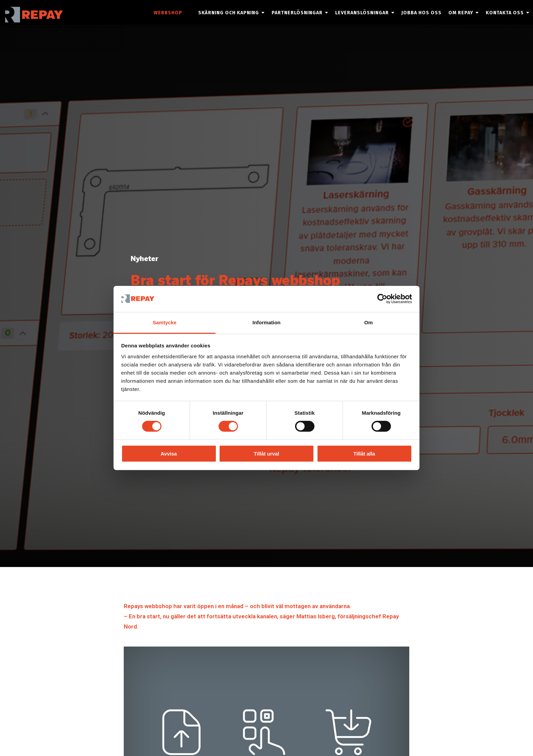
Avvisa (169, 454)
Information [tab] (267, 322)
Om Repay (461, 13)
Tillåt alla (364, 454)
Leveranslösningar (362, 13)
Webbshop (168, 13)
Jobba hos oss (422, 13)
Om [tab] (368, 322)
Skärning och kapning (229, 13)
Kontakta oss (505, 13)
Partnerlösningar (297, 13)
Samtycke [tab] (165, 322)
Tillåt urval (267, 454)
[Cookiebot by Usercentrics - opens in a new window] (382, 299)
